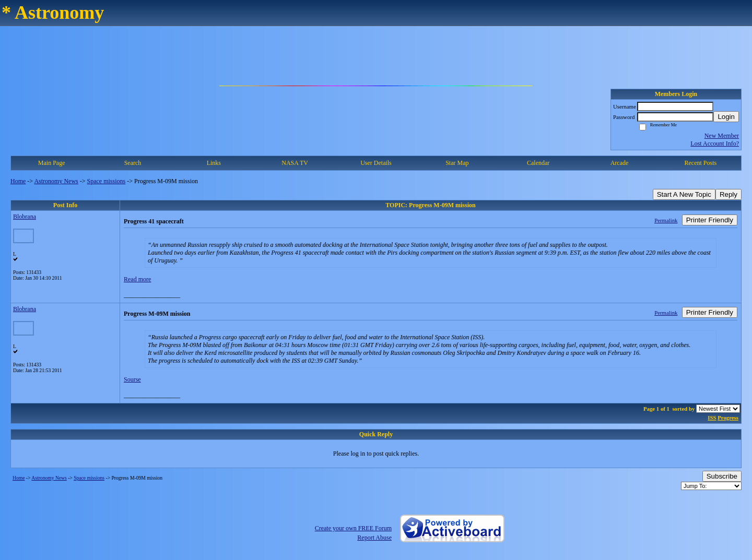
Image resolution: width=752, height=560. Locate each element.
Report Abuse (374, 538)
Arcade (620, 163)
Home (18, 181)
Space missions (107, 181)
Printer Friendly (710, 220)
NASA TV (295, 163)
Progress (728, 418)
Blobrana (25, 217)
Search (133, 163)
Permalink (666, 220)
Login (726, 117)
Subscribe (722, 476)
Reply (728, 194)
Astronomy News (56, 181)
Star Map (457, 163)
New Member (722, 136)
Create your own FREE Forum (353, 528)
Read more (137, 279)
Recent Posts (700, 163)
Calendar (538, 163)
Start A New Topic (684, 194)
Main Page (52, 163)
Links (214, 163)
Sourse (132, 379)
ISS (712, 418)
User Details (376, 163)
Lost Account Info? (715, 144)
